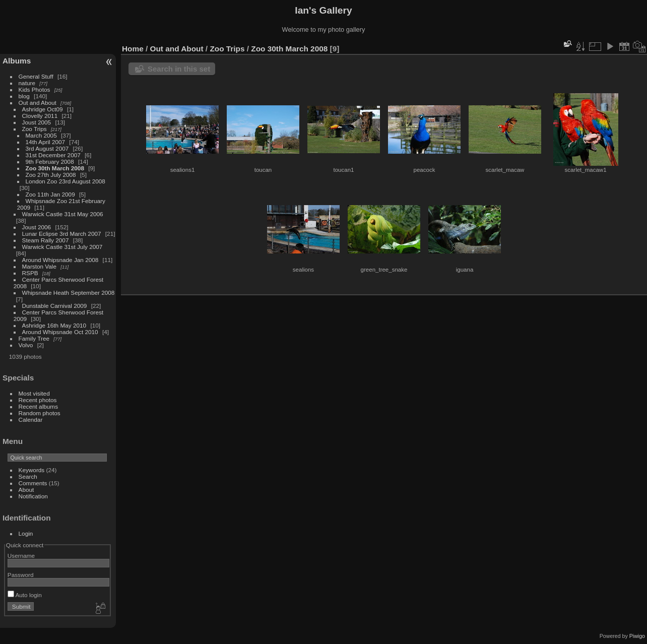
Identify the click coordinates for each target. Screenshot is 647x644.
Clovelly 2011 (40, 116)
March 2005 (41, 135)
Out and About (38, 103)
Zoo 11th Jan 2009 (50, 194)
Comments (33, 483)
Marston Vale (39, 266)
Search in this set (179, 69)
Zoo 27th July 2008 (51, 175)
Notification (33, 496)
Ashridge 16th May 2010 (54, 325)
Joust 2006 (37, 227)
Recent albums (38, 406)
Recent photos (38, 400)
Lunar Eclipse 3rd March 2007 (62, 234)
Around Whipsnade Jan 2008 (60, 260)
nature (27, 83)
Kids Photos (35, 89)
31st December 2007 (53, 155)
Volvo (26, 345)
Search (28, 476)
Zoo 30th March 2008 (55, 168)
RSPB (30, 273)
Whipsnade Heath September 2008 (69, 293)
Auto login (25, 595)
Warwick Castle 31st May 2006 (63, 214)
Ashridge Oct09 (43, 109)
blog (24, 96)
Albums (17, 61)
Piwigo (637, 636)
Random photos (40, 413)
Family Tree (34, 338)
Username (21, 556)
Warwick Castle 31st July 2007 (62, 247)
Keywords (32, 470)
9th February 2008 (50, 162)
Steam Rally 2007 (46, 240)
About (26, 490)
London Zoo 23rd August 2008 (66, 181)
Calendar (31, 420)
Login (26, 533)
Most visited (34, 393)
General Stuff (36, 76)
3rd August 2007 (47, 148)
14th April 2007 (46, 142)
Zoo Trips (35, 129)
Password (21, 575)
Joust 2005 (37, 122)
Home (133, 49)
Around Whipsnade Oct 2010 (60, 332)
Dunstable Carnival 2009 (55, 306)
